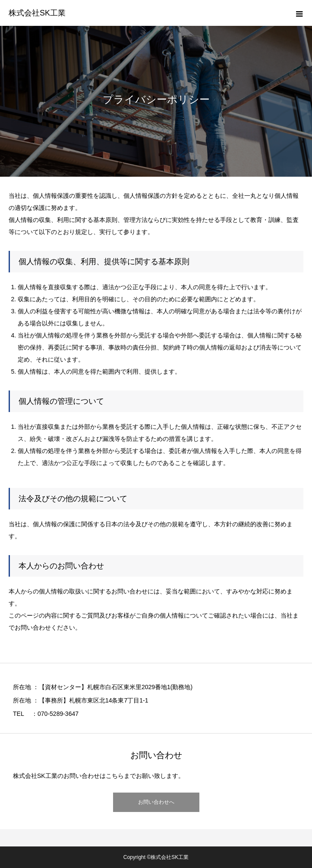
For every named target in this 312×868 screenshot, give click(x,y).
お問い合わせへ (156, 802)
